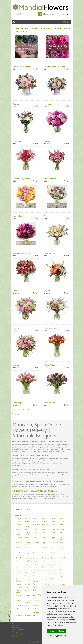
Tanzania (36, 605)
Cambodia (54, 530)
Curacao (45, 538)
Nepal (61, 576)
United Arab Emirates (36, 610)
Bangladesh (37, 525)
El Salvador (54, 543)
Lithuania (36, 570)
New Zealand (18, 580)
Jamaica (53, 564)
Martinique (45, 573)
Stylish (47, 291)
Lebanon (19, 570)
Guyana (53, 558)
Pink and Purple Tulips (22, 253)
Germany (36, 553)
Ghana (44, 553)
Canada (62, 530)
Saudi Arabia (18, 591)
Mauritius (54, 573)
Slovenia (27, 595)
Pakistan (62, 579)
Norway (44, 579)
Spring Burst (18, 216)
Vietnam (36, 615)
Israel (26, 564)
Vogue (47, 216)
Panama (18, 584)
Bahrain (18, 525)
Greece (62, 553)
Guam (35, 558)
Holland (62, 558)
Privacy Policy (59, 625)
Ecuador (36, 543)
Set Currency (51, 14)
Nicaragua (28, 579)
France (53, 548)
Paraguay (27, 584)
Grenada (19, 558)
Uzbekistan (19, 615)
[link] (59, 625)
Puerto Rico (19, 587)
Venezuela (28, 615)
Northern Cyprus (36, 580)
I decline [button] (61, 631)
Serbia (35, 590)
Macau (53, 570)
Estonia (62, 543)
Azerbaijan (45, 522)
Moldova (19, 576)
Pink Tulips (18, 403)
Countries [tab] (19, 509)
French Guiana (62, 549)
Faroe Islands (27, 549)
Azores (53, 522)
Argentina (54, 519)
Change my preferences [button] (57, 636)
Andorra (27, 519)
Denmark (19, 543)
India (44, 561)
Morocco (45, 576)
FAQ (14, 624)
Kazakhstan (28, 567)
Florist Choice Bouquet (23, 67)
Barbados (45, 525)
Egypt (44, 543)
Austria (35, 522)
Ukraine (27, 608)
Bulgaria (45, 530)
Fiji (34, 548)
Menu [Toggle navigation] (64, 22)
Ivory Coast (46, 564)
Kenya (35, 567)
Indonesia (54, 561)
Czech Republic (62, 539)
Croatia (27, 538)
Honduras (19, 561)
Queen (16, 291)
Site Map (15, 636)
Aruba (18, 522)
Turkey (18, 608)
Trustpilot (15, 414)
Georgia (27, 553)
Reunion (36, 587)
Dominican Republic (28, 544)
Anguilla (36, 519)
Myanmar (54, 576)
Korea (44, 567)
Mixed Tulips (50, 365)
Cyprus (53, 538)
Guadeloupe (29, 558)
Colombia (54, 533)
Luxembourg (46, 570)
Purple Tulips (50, 403)
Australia (27, 522)
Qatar (26, 587)
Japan (61, 564)
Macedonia (63, 570)
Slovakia (18, 595)
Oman (53, 579)
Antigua (44, 519)
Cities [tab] (28, 509)
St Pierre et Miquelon (28, 601)
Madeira (18, 573)
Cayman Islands (27, 534)
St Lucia (18, 600)
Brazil (26, 530)
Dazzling (17, 328)
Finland (44, 548)
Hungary (36, 561)
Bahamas (63, 522)
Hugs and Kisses (51, 328)
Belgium (53, 525)
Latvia (61, 567)
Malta (35, 573)
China (44, 533)
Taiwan (27, 605)
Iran (61, 561)
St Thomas (37, 600)
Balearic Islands (27, 526)
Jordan (18, 567)
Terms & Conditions (19, 630)
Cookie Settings (17, 634)
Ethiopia (18, 548)
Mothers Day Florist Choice (55, 67)
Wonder (17, 104)
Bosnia (18, 530)
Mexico (62, 573)
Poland (53, 584)
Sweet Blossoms (51, 179)
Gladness (17, 141)
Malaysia (27, 573)
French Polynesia (19, 554)
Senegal (27, 590)
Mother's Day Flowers (22, 179)
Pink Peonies (49, 141)
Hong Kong (28, 561)
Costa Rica (19, 538)
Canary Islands (18, 534)
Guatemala (45, 558)
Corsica (62, 533)
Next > (28, 410)
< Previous (16, 410)
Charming (48, 104)
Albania (18, 519)
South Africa (37, 595)
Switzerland (19, 605)
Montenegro (37, 576)
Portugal (62, 584)
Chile (35, 533)
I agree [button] (51, 631)
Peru (35, 584)
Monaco (27, 576)
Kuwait (53, 567)
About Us (15, 626)
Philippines (45, 584)
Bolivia (62, 525)
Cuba (35, 538)
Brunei (35, 530)
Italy (34, 564)
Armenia (62, 519)
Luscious (17, 365)
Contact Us (16, 628)
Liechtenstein (29, 570)
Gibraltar (54, 553)
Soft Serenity (50, 253)
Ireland (18, 564)
